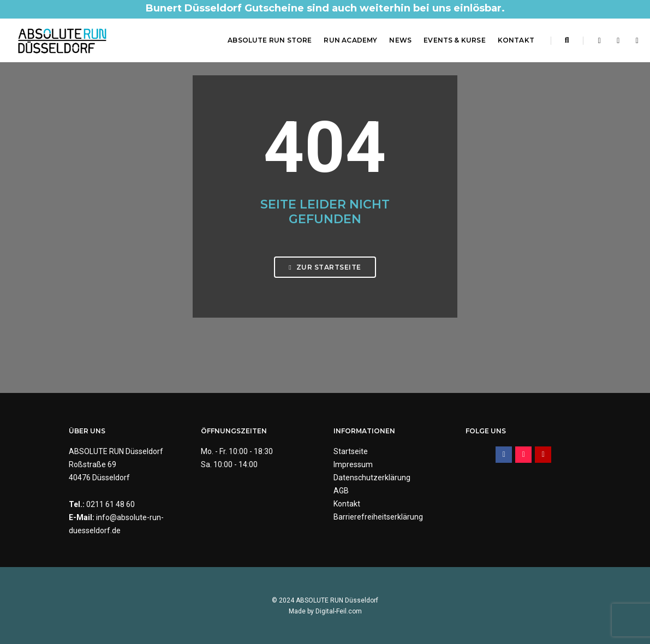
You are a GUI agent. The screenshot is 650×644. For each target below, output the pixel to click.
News (400, 40)
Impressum (353, 464)
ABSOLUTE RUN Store (270, 40)
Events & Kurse (455, 40)
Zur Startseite (325, 267)
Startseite (351, 451)
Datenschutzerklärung (372, 478)
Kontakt (516, 40)
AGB (341, 491)
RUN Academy (350, 40)
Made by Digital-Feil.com (325, 611)
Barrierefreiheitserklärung (378, 517)
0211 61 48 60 (111, 504)
